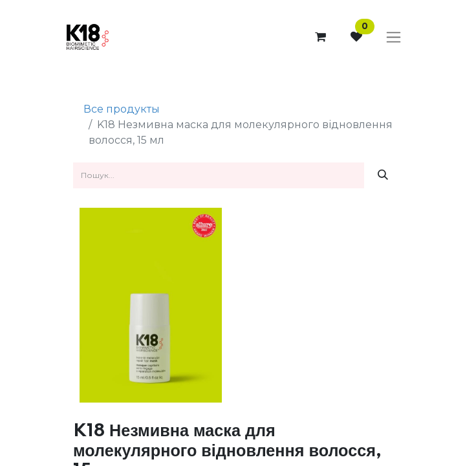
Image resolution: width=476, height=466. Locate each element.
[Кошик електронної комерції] (320, 37)
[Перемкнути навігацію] (394, 38)
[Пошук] (383, 175)
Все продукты (122, 109)
